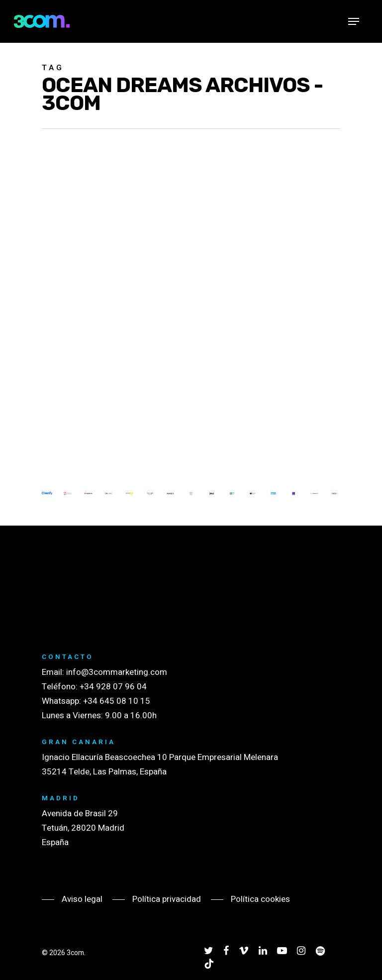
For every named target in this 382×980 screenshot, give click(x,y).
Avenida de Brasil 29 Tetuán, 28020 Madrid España (83, 828)
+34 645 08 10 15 (117, 701)
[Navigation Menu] (354, 21)
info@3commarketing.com (117, 672)
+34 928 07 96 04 (113, 687)
